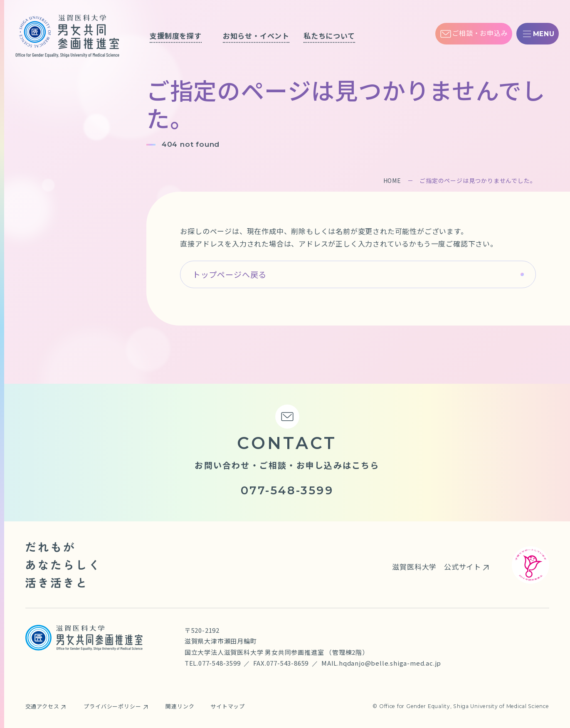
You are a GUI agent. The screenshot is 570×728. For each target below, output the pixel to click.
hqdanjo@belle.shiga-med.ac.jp (390, 663)
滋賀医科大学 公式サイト (437, 566)
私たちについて (329, 36)
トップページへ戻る (229, 274)
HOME (392, 180)
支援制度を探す (176, 36)
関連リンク (180, 706)
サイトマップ (228, 706)
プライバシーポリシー (112, 706)
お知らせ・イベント (256, 36)
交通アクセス (42, 706)
